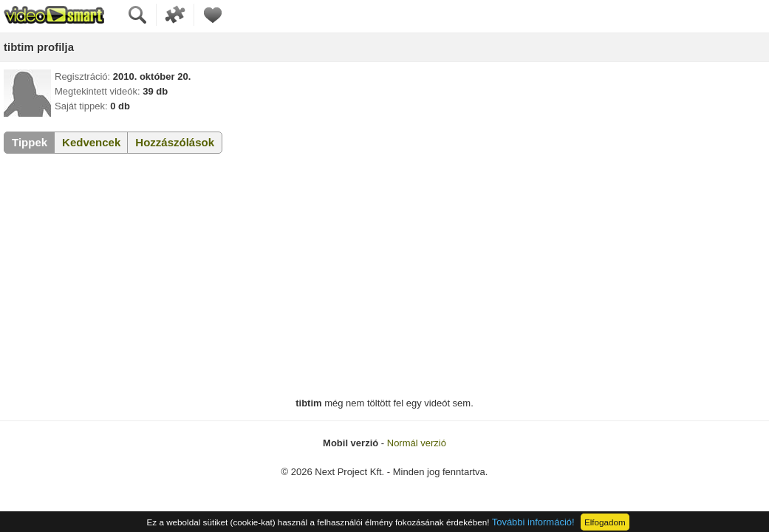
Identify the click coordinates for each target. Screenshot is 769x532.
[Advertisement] (384, 276)
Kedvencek (91, 142)
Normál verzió (417, 443)
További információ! (533, 522)
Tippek (30, 142)
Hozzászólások (175, 142)
